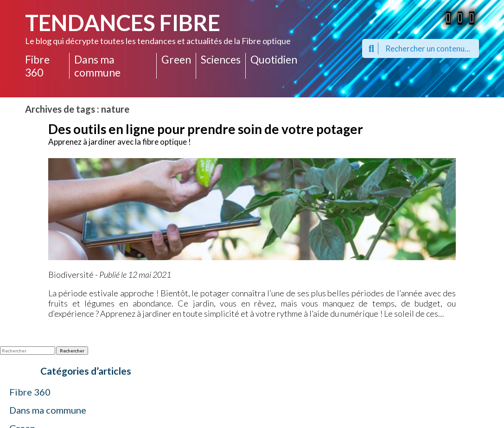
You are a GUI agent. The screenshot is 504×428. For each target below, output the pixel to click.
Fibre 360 (37, 66)
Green (176, 59)
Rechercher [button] (72, 351)
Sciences (221, 59)
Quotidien (274, 59)
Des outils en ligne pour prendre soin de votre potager (206, 129)
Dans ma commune (97, 66)
